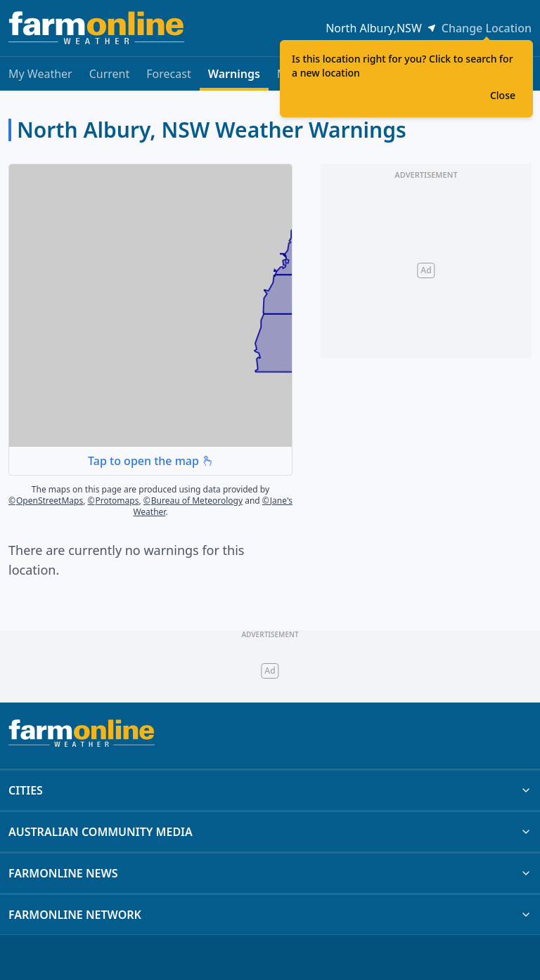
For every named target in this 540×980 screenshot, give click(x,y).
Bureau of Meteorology (193, 501)
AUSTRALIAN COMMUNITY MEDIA (270, 832)
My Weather (40, 74)
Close (503, 95)
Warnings (234, 78)
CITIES (270, 790)
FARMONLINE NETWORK (270, 915)
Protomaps (114, 501)
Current (110, 74)
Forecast (168, 74)
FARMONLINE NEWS (270, 873)
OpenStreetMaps (46, 501)
